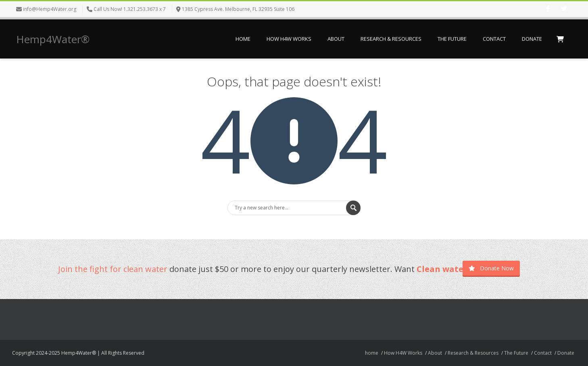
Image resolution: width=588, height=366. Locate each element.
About (336, 39)
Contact (494, 39)
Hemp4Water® (53, 39)
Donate (532, 39)
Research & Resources (391, 39)
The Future (452, 39)
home (243, 39)
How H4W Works (289, 39)
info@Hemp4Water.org (50, 9)
